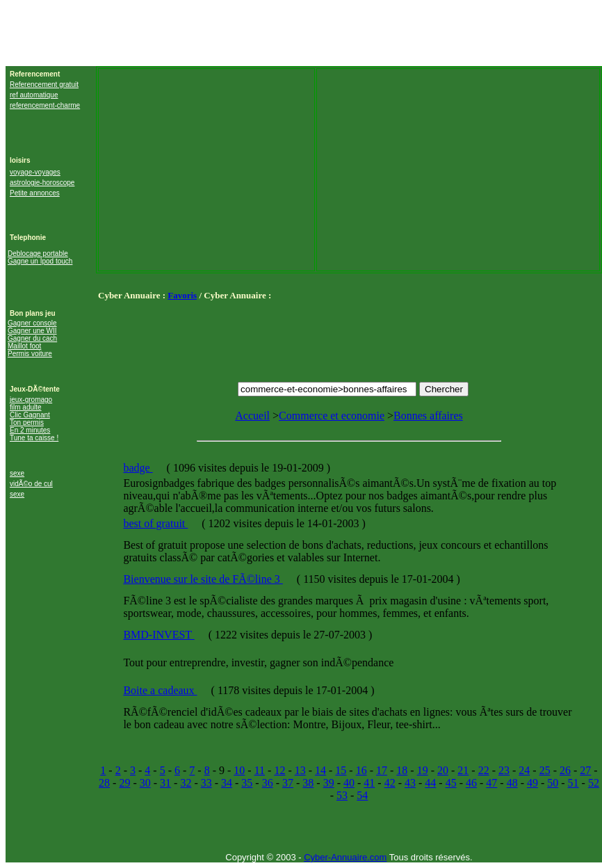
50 (553, 783)
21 (463, 770)
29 (124, 783)
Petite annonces (35, 193)
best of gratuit (155, 523)
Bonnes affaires (428, 416)
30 (145, 783)
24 (524, 770)
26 (565, 770)
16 (361, 770)
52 (594, 783)
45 (451, 783)
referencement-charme (45, 105)
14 (320, 770)
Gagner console (32, 323)
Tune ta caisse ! (34, 438)
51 (573, 783)
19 (423, 770)
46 (471, 783)
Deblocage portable (38, 254)
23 (504, 770)
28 (104, 783)
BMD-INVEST (158, 635)
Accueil (252, 416)
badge (138, 468)
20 (443, 770)
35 (247, 783)
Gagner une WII (32, 331)
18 (402, 770)
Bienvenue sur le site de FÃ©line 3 (203, 579)
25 (545, 770)
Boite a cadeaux (160, 690)
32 (186, 783)
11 (260, 770)
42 (390, 783)
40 (349, 783)
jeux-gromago (31, 400)
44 (430, 783)
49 (532, 783)
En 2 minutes (30, 430)
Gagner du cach (32, 338)
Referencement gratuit (44, 85)
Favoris (182, 295)
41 (369, 783)
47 (491, 783)
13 (300, 770)
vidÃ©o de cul (31, 484)
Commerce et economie (332, 416)
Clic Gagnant (30, 415)
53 (342, 795)
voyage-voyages (35, 172)
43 (410, 783)
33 (206, 783)
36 (268, 783)
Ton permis (27, 423)
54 (362, 795)
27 (585, 770)
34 (227, 783)
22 (484, 770)
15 (341, 770)
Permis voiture (30, 354)
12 (279, 770)
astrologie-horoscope (42, 183)
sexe (17, 473)
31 (165, 783)
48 (512, 783)
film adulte (26, 407)
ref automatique (34, 95)
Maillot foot (24, 346)
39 (329, 783)
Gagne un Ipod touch (40, 261)
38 (308, 783)
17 (382, 770)
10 (239, 770)
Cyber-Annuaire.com (345, 857)
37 (288, 783)
